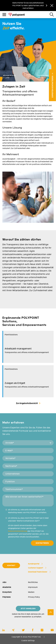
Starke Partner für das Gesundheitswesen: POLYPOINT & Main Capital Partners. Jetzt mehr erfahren (28, 6)
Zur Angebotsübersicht (27, 403)
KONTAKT (11, 565)
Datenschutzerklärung (18, 531)
